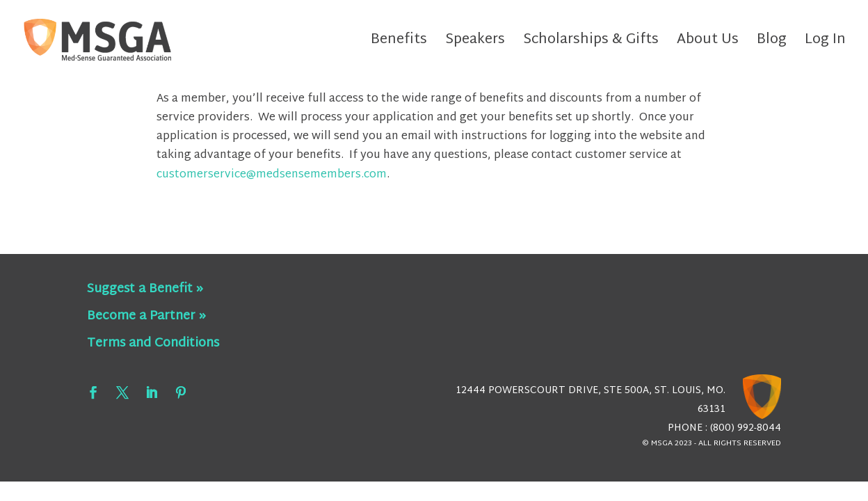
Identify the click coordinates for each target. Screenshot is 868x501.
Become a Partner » (146, 316)
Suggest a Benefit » (145, 289)
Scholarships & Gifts (591, 43)
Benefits (399, 43)
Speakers (475, 43)
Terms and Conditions (153, 343)
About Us (708, 43)
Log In (825, 43)
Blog (772, 43)
